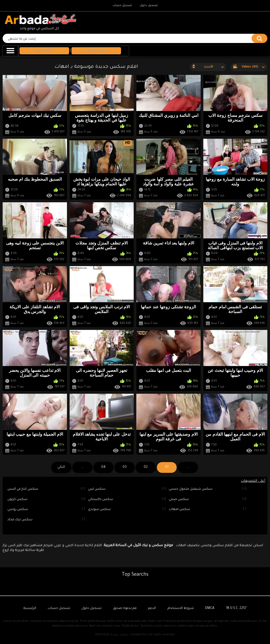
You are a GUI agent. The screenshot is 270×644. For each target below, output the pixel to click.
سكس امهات (208, 510)
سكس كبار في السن (46, 489)
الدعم (152, 608)
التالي (61, 467)
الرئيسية (30, 608)
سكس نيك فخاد (46, 520)
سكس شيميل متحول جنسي (208, 489)
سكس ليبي (127, 489)
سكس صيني (208, 500)
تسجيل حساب (122, 6)
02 (146, 467)
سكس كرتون (46, 500)
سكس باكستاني (127, 500)
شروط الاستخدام (181, 608)
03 (125, 467)
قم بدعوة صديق (125, 608)
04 (103, 467)
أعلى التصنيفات (253, 481)
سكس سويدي (127, 510)
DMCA (210, 608)
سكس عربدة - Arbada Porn (129, 635)
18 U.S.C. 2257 (236, 608)
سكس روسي (46, 510)
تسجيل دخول (149, 6)
